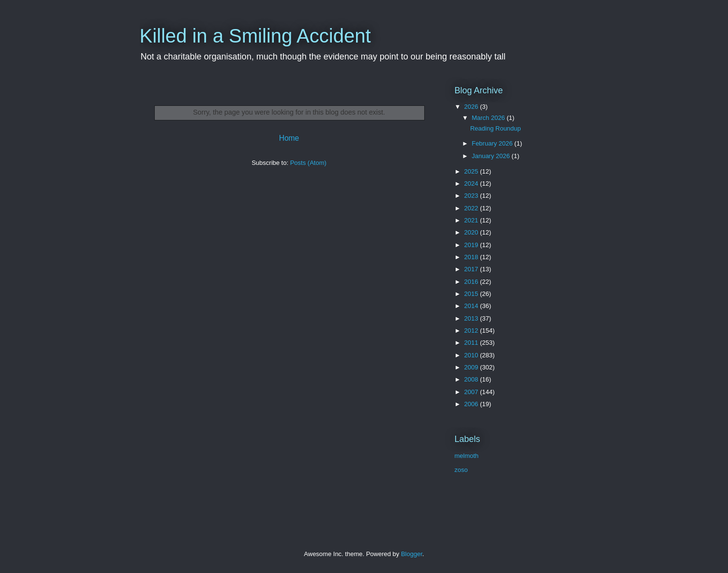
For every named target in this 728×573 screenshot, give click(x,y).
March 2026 (489, 118)
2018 (472, 257)
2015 (472, 294)
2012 (472, 331)
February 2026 (493, 143)
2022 (472, 208)
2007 (472, 392)
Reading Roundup (496, 128)
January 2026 (491, 156)
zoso (461, 470)
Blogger (412, 554)
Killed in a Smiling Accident (255, 36)
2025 (472, 171)
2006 (472, 404)
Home (289, 138)
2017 (472, 269)
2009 (472, 367)
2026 (472, 107)
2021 (472, 220)
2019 (472, 245)
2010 (472, 355)
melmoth (467, 456)
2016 (472, 282)
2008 (472, 379)
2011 (472, 343)
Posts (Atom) (308, 163)
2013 (472, 318)
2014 (472, 306)
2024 (472, 184)
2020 (472, 232)
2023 (472, 196)
